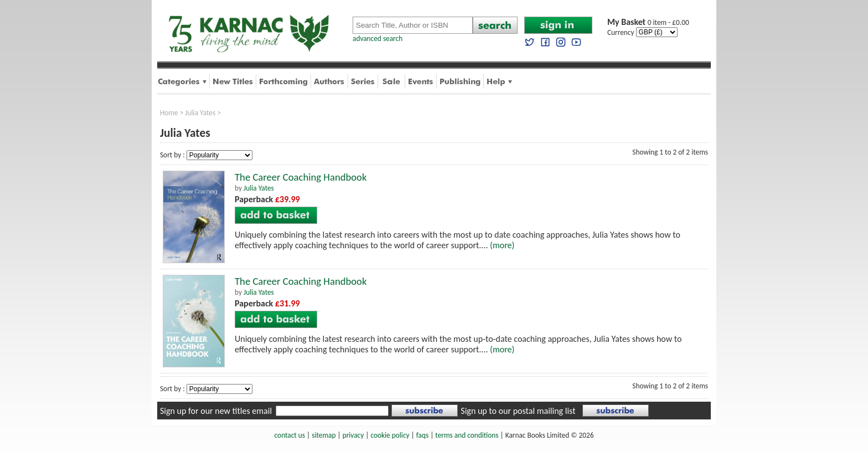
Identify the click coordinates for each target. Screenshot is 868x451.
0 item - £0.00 (648, 22)
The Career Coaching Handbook (301, 177)
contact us (290, 435)
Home (169, 113)
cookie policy (390, 435)
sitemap (324, 435)
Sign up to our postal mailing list (518, 411)
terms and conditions (467, 435)
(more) (502, 245)
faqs (422, 435)
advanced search (378, 39)
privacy (353, 435)
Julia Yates (200, 113)
